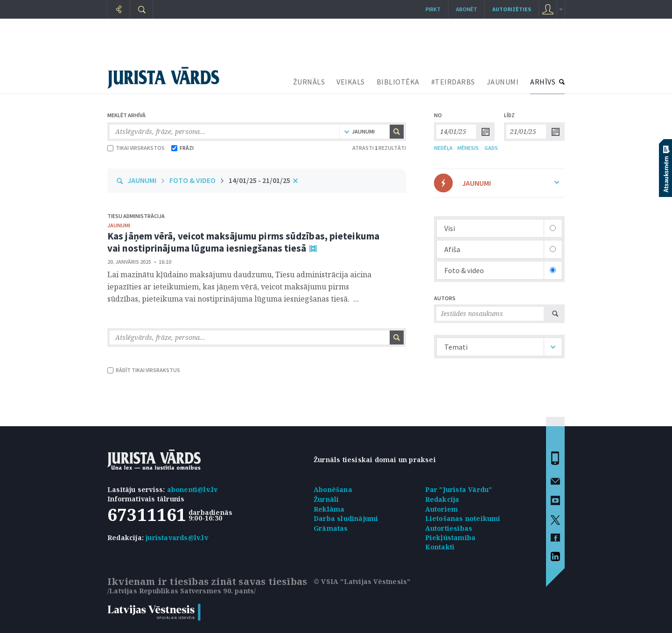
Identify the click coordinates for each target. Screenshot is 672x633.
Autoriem (442, 509)
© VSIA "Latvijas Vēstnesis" (362, 581)
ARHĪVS (543, 82)
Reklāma (329, 509)
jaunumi (119, 225)
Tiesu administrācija (136, 216)
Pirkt (433, 9)
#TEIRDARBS (453, 82)
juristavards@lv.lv (177, 538)
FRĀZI (182, 148)
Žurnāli (326, 499)
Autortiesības (449, 528)
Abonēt (466, 9)
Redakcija (442, 499)
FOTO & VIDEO (192, 180)
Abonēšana (333, 489)
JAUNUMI (503, 82)
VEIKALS (351, 82)
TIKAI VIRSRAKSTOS (136, 148)
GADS (491, 148)
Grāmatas (331, 528)
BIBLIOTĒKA (398, 82)
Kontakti (440, 547)
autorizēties (512, 9)
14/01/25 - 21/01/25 (259, 180)
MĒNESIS (468, 148)
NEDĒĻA (443, 148)
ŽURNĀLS (309, 82)
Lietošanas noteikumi (463, 518)
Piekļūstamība (451, 538)
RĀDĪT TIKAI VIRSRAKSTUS (144, 370)
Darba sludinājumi (346, 518)
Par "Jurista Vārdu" (459, 489)
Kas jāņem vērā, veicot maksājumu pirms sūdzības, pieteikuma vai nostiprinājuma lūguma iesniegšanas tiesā (243, 242)
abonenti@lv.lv (192, 489)
